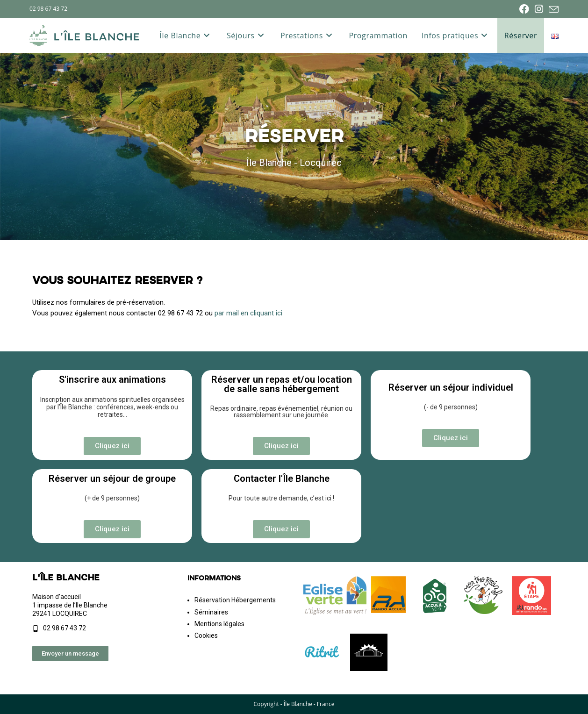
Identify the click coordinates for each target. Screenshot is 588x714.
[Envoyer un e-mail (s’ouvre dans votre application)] (552, 9)
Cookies (206, 635)
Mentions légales (219, 624)
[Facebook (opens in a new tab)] (524, 9)
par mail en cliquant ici (248, 313)
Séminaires (211, 612)
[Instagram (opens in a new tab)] (539, 9)
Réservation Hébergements (235, 600)
